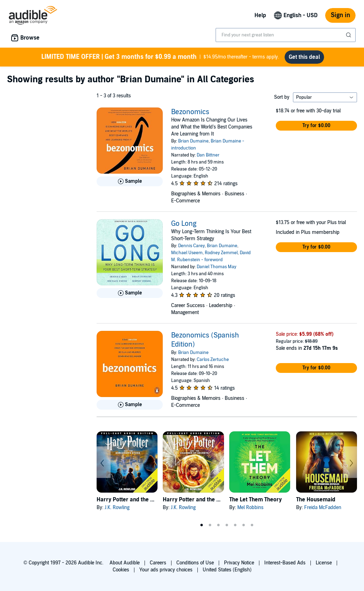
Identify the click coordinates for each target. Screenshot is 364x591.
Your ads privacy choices (166, 570)
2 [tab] (210, 525)
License (324, 563)
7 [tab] (252, 525)
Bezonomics (190, 112)
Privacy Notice (239, 563)
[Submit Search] (349, 35)
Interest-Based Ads (285, 563)
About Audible (125, 563)
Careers (158, 563)
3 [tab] (218, 525)
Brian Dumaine (193, 141)
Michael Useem (187, 253)
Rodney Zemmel (221, 253)
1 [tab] (202, 525)
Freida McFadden (323, 507)
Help (260, 15)
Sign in (340, 15)
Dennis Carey (191, 246)
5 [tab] (235, 525)
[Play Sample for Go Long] (130, 293)
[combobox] (286, 35)
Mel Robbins (250, 507)
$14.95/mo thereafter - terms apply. (160, 57)
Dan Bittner (208, 155)
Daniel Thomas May (216, 267)
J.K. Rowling (117, 507)
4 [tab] (227, 525)
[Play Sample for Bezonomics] (130, 181)
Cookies (121, 570)
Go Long (184, 224)
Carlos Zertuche (213, 360)
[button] (316, 126)
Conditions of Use (195, 563)
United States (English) (227, 570)
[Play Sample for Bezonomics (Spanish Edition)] (130, 405)
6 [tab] (244, 525)
